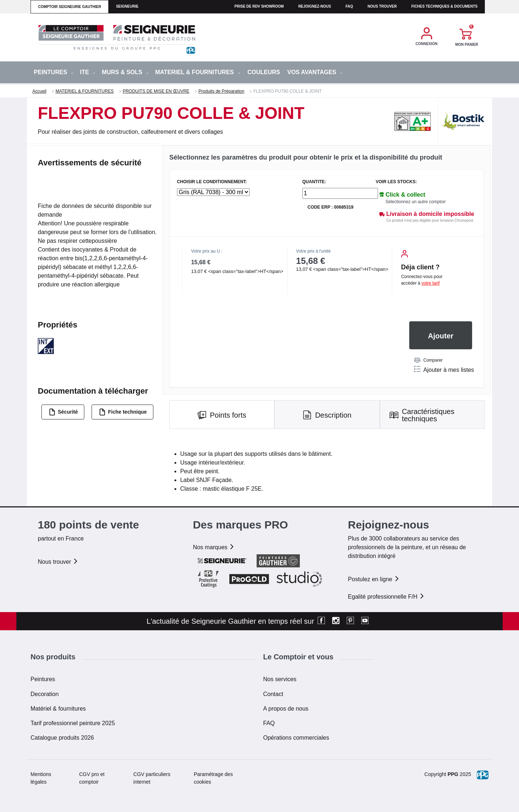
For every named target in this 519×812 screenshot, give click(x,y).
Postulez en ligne (374, 579)
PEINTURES (54, 72)
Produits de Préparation (221, 91)
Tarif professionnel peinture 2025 (73, 723)
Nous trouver (382, 6)
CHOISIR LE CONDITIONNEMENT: (212, 182)
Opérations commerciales (296, 738)
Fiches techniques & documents (444, 6)
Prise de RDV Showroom (259, 6)
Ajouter (441, 336)
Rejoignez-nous (315, 6)
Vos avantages (315, 72)
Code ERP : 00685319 (331, 207)
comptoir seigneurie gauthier (70, 7)
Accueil (39, 91)
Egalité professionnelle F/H (386, 597)
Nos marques (214, 547)
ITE (88, 72)
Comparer (428, 360)
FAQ (269, 723)
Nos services (280, 679)
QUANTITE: (314, 182)
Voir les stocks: (396, 182)
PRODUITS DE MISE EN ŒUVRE (156, 91)
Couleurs (264, 72)
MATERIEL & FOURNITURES (198, 72)
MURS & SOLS (125, 72)
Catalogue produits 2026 (62, 738)
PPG (453, 774)
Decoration (45, 694)
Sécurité (63, 412)
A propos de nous (286, 709)
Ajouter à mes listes (444, 369)
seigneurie (127, 6)
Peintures (43, 679)
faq (349, 6)
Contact (273, 694)
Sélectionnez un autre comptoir (416, 202)
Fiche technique (123, 412)
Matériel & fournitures (58, 709)
